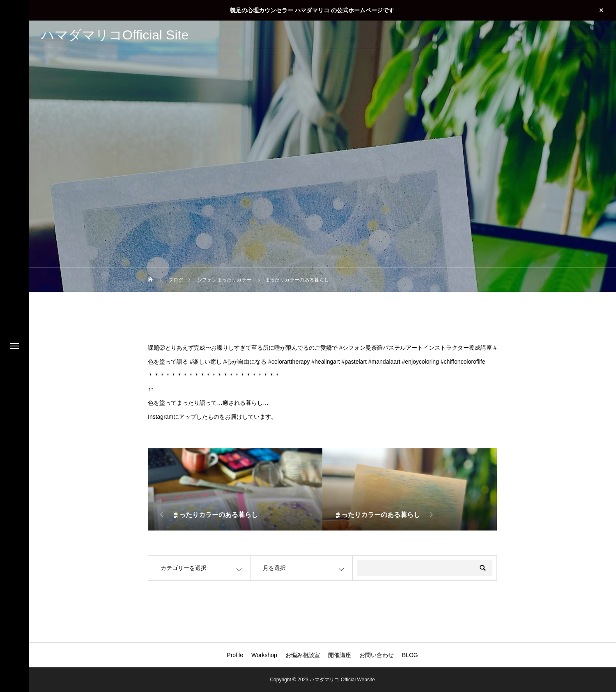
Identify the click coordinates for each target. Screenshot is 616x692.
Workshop (264, 655)
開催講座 (340, 655)
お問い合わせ (377, 655)
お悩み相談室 (303, 655)
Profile (235, 655)
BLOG (410, 655)
